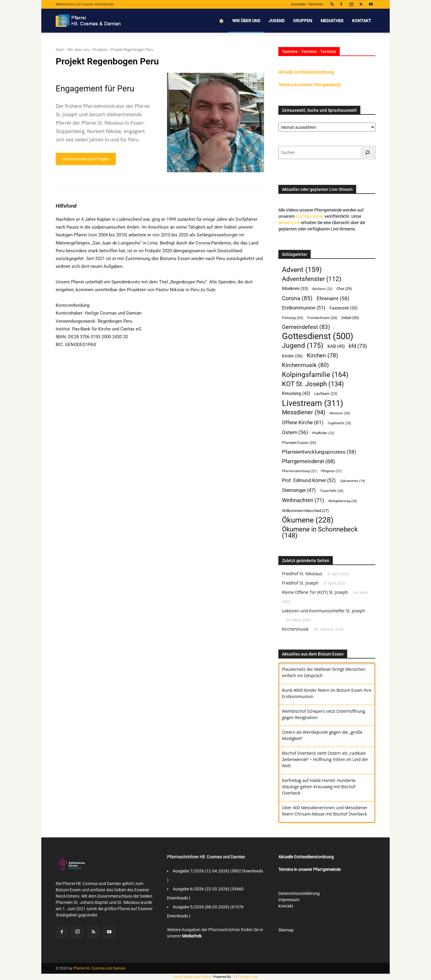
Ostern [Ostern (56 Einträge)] (295, 432)
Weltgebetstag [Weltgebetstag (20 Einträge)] (343, 501)
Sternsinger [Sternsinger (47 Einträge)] (299, 490)
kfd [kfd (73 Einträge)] (358, 346)
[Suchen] (368, 152)
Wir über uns (246, 21)
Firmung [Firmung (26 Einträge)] (293, 318)
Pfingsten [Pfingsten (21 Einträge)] (331, 471)
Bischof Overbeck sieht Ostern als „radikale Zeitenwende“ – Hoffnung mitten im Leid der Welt (325, 759)
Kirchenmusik (295, 629)
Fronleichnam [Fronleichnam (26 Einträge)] (322, 318)
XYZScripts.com (246, 977)
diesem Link (289, 223)
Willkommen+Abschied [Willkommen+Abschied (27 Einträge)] (305, 511)
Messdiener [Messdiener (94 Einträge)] (304, 412)
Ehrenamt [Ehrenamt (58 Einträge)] (333, 298)
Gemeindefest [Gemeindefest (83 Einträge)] (306, 327)
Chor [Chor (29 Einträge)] (344, 289)
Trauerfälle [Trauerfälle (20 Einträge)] (332, 491)
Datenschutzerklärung (299, 893)
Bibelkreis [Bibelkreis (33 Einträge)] (295, 289)
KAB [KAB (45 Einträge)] (336, 346)
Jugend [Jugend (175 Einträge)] (303, 346)
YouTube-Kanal (309, 216)
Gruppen (303, 21)
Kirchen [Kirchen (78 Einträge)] (323, 356)
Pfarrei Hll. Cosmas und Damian (100, 968)
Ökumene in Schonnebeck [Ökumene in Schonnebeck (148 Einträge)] (320, 532)
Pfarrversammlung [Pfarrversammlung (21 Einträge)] (299, 471)
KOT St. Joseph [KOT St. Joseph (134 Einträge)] (313, 384)
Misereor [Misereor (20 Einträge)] (340, 413)
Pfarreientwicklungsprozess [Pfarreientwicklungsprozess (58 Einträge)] (319, 452)
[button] (332, 4)
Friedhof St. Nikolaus (302, 574)
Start (60, 50)
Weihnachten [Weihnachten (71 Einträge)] (303, 500)
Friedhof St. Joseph (300, 583)
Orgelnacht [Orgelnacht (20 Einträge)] (339, 423)
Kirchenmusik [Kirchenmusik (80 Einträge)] (305, 365)
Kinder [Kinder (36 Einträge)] (292, 356)
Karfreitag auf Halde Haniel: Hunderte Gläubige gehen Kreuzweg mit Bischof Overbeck (319, 787)
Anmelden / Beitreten (307, 4)
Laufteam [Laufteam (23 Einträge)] (326, 394)
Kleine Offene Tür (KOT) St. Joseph (315, 592)
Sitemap (286, 930)
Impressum (289, 900)
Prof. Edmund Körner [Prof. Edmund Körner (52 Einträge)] (309, 480)
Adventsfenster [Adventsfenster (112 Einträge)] (312, 279)
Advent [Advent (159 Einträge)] (302, 270)
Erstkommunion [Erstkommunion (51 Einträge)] (304, 308)
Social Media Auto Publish (193, 977)
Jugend (277, 21)
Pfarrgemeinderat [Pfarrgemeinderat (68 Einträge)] (308, 461)
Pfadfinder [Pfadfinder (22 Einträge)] (323, 433)
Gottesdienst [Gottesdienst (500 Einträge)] (318, 336)
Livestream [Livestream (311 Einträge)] (312, 403)
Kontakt (362, 21)
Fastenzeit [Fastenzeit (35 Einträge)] (344, 308)
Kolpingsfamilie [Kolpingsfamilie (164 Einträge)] (315, 375)
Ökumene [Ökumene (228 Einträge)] (308, 520)
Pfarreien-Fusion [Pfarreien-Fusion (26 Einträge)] (299, 443)
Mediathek (332, 21)
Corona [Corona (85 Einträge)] (297, 298)
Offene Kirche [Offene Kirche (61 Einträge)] (303, 422)
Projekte (100, 50)
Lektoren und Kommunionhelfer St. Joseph (324, 611)
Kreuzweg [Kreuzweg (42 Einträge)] (296, 393)
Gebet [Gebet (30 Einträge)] (350, 318)
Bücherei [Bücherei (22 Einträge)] (323, 289)
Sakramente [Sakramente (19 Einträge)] (353, 481)
